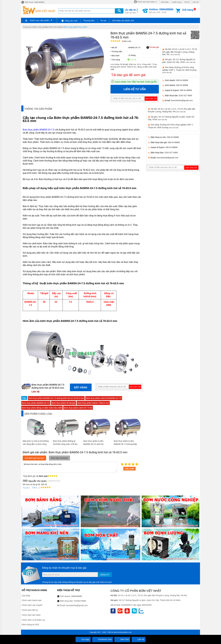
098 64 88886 (182, 80)
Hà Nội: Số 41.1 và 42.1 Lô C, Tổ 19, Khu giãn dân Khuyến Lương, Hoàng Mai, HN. (180, 52)
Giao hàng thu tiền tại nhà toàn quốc (136, 82)
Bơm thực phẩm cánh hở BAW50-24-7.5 (104, 398)
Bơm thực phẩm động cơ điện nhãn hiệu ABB (42, 408)
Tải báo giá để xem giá (128, 75)
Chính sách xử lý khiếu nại (33, 620)
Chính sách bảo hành (31, 615)
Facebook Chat (103, 639)
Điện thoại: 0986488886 (33, 2)
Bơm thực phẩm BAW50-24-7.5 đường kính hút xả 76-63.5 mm (56, 398)
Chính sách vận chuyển (32, 605)
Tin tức (103, 21)
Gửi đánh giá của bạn (34, 458)
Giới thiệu (165, 2)
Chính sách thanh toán (32, 600)
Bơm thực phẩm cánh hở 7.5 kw (78, 408)
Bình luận (126, 41)
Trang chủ (27, 27)
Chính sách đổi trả (30, 610)
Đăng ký (105, 575)
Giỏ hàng (188, 10)
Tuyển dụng (177, 2)
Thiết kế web (112, 632)
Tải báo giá (153, 47)
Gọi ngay (83, 639)
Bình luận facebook (59, 458)
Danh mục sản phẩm (40, 20)
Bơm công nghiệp (40, 27)
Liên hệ (195, 2)
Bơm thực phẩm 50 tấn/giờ (64, 403)
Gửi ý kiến (130, 469)
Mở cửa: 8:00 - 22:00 (161, 11)
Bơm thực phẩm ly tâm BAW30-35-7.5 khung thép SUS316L (125, 444)
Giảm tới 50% (131, 11)
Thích (33, 488)
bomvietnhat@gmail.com (182, 100)
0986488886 (77, 596)
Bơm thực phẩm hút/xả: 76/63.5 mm (93, 403)
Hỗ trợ (187, 2)
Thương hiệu (89, 21)
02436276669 (80, 601)
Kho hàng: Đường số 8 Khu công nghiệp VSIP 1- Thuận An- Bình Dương (179, 70)
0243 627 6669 (185, 96)
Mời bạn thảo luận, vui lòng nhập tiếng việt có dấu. (70, 467)
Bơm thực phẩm (56, 27)
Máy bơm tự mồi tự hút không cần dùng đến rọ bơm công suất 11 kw (36, 444)
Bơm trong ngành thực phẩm (75, 27)
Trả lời (26, 488)
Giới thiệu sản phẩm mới (123, 21)
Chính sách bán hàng (146, 2)
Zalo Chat (122, 639)
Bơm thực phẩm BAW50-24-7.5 (38, 130)
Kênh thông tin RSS (30, 625)
